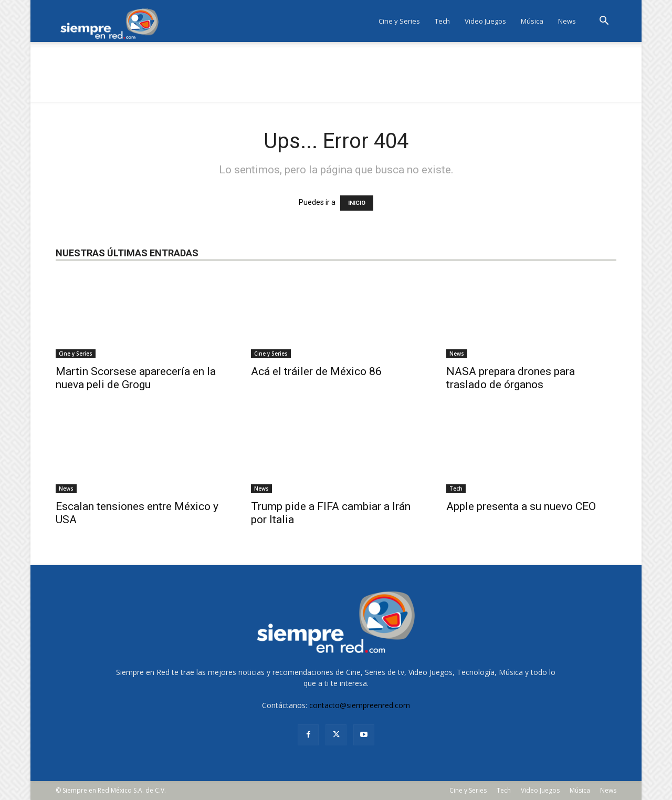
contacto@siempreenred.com (360, 705)
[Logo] (113, 21)
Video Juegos (485, 21)
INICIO (357, 203)
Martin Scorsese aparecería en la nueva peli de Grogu (136, 378)
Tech (442, 21)
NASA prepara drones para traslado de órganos (511, 378)
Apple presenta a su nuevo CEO (521, 506)
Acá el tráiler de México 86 (316, 371)
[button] (604, 22)
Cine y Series (399, 21)
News (567, 21)
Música (532, 21)
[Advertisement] (336, 78)
